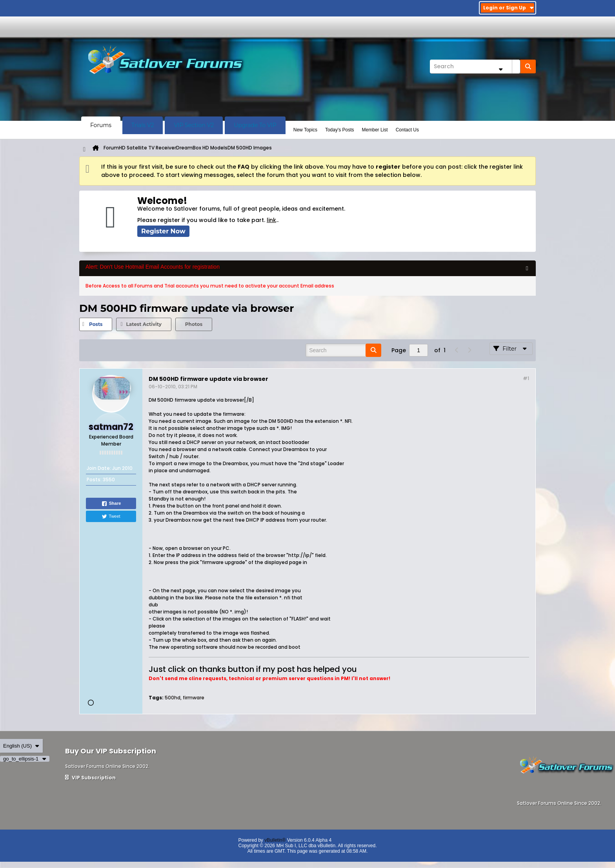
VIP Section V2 (194, 125)
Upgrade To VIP (255, 125)
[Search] (475, 66)
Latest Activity (144, 324)
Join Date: (99, 468)
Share (111, 504)
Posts (96, 324)
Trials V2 (143, 125)
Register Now (163, 231)
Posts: (94, 479)
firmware (194, 698)
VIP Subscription (90, 778)
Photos (194, 324)
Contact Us (407, 130)
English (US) (21, 746)
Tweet (111, 517)
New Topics (305, 130)
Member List (375, 130)
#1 (526, 378)
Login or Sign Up (509, 8)
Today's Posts (340, 130)
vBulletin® (275, 840)
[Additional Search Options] (500, 69)
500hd (173, 698)
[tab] (96, 324)
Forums (101, 125)
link (271, 220)
